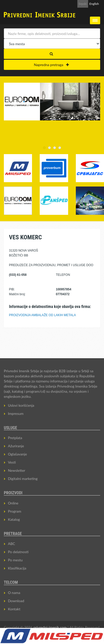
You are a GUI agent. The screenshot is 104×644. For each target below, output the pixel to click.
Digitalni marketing (23, 479)
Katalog (14, 519)
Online (13, 503)
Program (15, 511)
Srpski (83, 4)
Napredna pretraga (51, 65)
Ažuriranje (16, 446)
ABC (12, 544)
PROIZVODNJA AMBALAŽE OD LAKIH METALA (42, 315)
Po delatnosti (18, 552)
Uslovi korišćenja (21, 405)
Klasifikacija (17, 568)
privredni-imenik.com (50, 627)
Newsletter (17, 470)
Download (16, 601)
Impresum (16, 413)
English (94, 4)
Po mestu (15, 560)
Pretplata (15, 438)
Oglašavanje (17, 454)
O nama (14, 593)
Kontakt (14, 609)
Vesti (12, 462)
